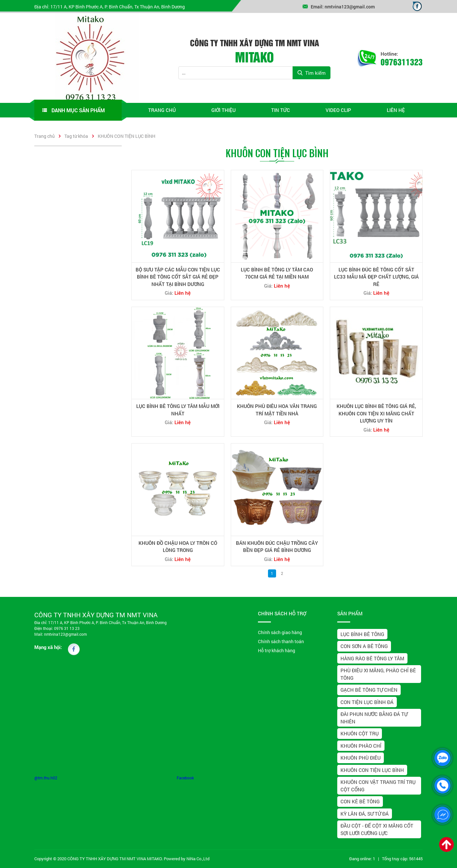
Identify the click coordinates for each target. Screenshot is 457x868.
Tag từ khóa (76, 136)
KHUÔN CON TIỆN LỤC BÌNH (127, 136)
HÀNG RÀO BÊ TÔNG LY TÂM (372, 658)
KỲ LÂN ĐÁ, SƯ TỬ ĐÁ (365, 814)
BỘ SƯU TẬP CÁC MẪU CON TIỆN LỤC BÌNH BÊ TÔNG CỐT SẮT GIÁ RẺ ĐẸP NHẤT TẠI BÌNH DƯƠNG (178, 277)
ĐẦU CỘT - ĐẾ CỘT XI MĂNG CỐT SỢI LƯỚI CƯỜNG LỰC (377, 829)
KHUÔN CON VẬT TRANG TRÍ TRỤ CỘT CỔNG (378, 786)
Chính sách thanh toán (281, 641)
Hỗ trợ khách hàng (277, 650)
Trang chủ (162, 110)
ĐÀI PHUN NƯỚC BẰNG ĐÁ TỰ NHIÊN (374, 718)
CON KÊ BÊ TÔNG (360, 801)
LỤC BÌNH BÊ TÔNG (362, 634)
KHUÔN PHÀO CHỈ (361, 746)
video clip (338, 110)
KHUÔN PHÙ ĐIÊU (361, 758)
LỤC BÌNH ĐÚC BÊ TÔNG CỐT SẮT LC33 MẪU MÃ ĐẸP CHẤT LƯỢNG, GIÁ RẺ (376, 277)
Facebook (185, 778)
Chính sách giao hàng (280, 632)
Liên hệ (396, 110)
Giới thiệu (223, 110)
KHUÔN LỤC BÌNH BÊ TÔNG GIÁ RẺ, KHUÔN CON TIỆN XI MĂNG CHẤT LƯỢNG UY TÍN (376, 413)
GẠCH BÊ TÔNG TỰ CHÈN (369, 690)
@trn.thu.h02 (46, 778)
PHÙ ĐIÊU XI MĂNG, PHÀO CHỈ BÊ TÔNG (378, 674)
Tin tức (281, 110)
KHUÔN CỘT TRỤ (360, 733)
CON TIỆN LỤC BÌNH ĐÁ (367, 702)
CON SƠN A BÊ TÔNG (364, 646)
